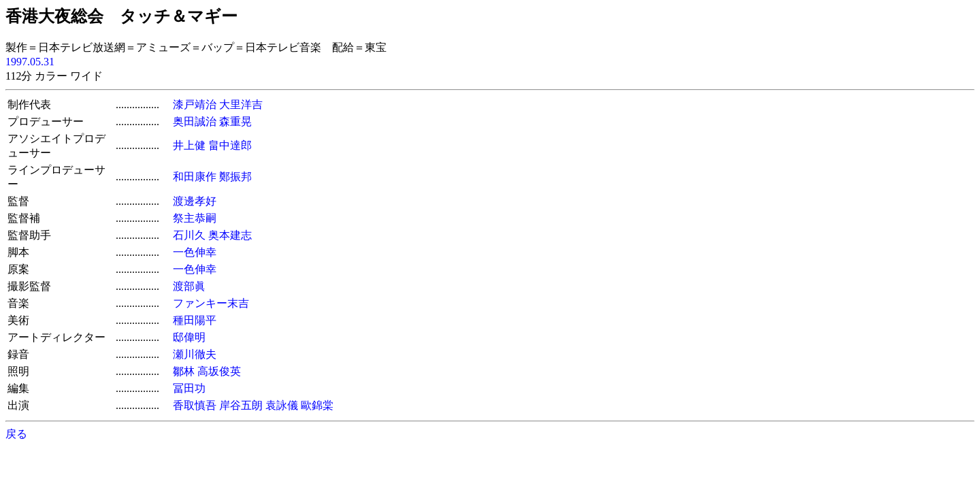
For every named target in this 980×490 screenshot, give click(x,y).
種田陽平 (195, 320)
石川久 (189, 235)
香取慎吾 (195, 405)
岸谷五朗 (241, 405)
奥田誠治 (195, 121)
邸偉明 (189, 337)
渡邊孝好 (195, 201)
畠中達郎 (230, 145)
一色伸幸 (195, 252)
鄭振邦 (235, 177)
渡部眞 (189, 286)
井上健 (189, 145)
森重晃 (235, 121)
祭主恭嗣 (195, 218)
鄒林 (184, 371)
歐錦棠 (317, 405)
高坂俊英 (219, 371)
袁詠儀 (282, 405)
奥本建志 (230, 235)
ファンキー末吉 (211, 303)
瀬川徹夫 (195, 354)
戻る (16, 434)
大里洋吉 (241, 104)
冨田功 (189, 388)
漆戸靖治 (195, 104)
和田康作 (195, 177)
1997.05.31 (30, 62)
